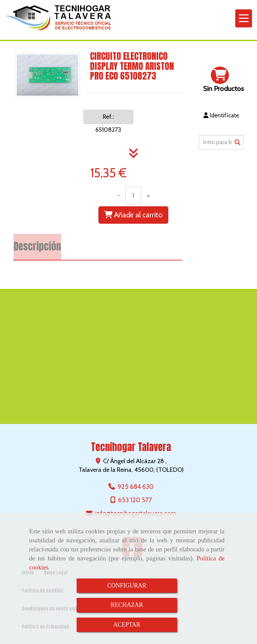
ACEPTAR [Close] (127, 625)
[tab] (37, 247)
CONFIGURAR (127, 585)
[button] (221, 115)
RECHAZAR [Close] (127, 605)
